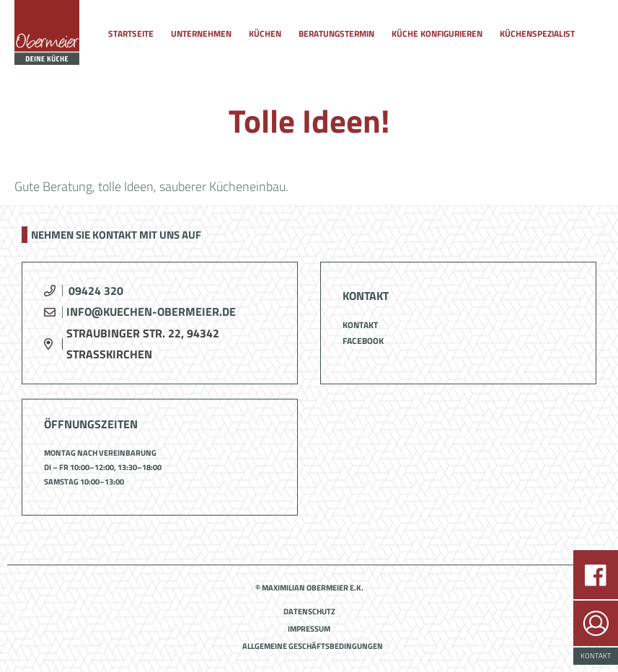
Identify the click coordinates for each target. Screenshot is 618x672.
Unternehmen (201, 34)
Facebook (363, 341)
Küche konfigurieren (437, 34)
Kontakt (360, 325)
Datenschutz (309, 611)
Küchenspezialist (537, 34)
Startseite (131, 34)
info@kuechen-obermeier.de (151, 311)
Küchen (265, 34)
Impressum (309, 629)
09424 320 (96, 291)
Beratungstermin (336, 34)
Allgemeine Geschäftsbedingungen (313, 646)
